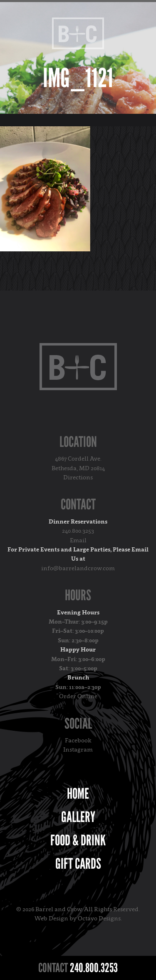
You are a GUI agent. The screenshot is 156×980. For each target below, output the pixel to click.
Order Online (78, 696)
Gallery (78, 817)
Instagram (78, 749)
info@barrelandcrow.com (78, 568)
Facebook (78, 740)
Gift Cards (78, 864)
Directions (78, 477)
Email (78, 540)
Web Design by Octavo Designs (78, 918)
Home (78, 794)
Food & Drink (78, 840)
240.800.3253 (78, 530)
